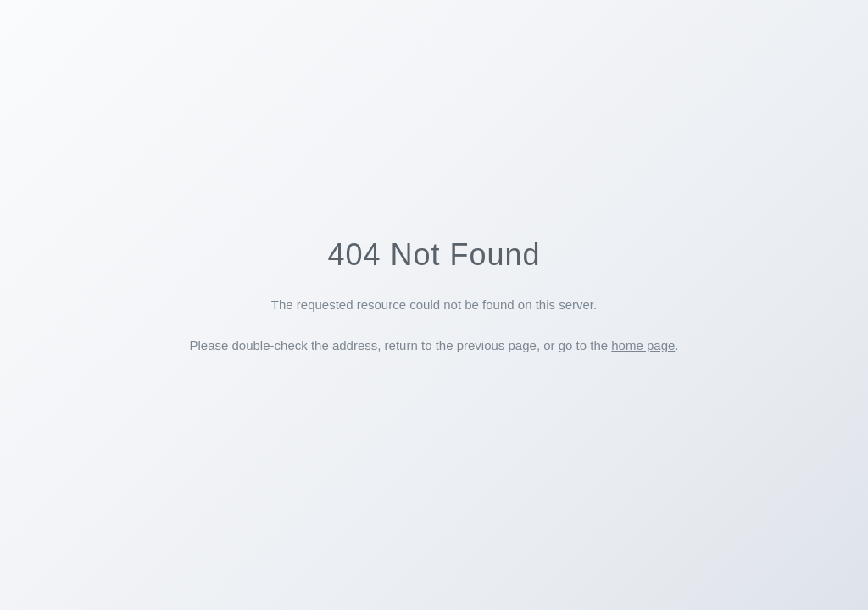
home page (643, 345)
